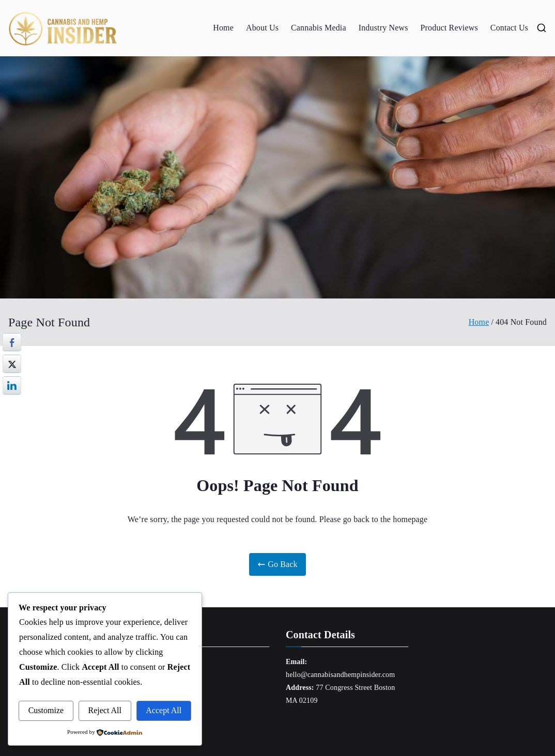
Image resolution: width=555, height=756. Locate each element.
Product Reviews (449, 28)
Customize (46, 710)
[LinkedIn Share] (12, 386)
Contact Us (509, 28)
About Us (262, 28)
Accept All (164, 710)
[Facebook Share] (12, 342)
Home (223, 28)
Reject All (105, 710)
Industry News (383, 28)
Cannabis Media (319, 28)
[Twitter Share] (12, 364)
